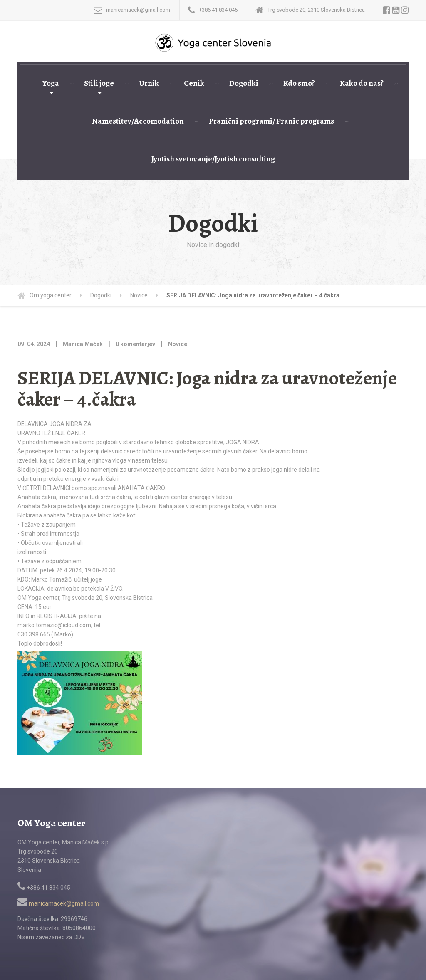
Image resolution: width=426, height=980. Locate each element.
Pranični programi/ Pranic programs (271, 121)
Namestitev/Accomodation (138, 121)
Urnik (149, 83)
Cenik (194, 83)
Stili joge (99, 83)
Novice (178, 344)
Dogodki (244, 83)
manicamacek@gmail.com (58, 903)
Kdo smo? (299, 83)
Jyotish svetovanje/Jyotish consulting (213, 159)
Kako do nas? (362, 83)
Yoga (51, 83)
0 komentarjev (135, 344)
